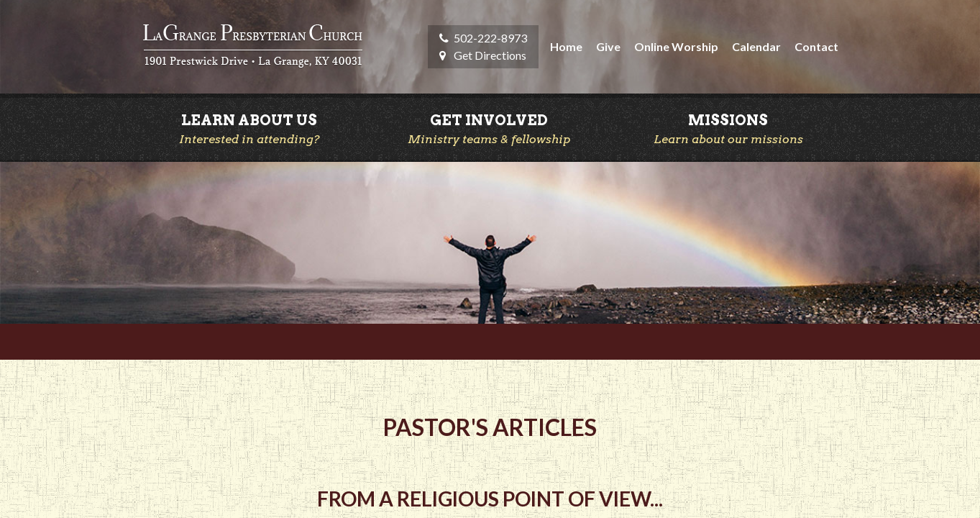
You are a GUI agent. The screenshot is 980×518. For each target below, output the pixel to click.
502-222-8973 (490, 38)
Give (608, 46)
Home (566, 46)
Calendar (756, 46)
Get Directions (490, 55)
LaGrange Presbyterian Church (253, 47)
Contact (816, 46)
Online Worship (676, 46)
